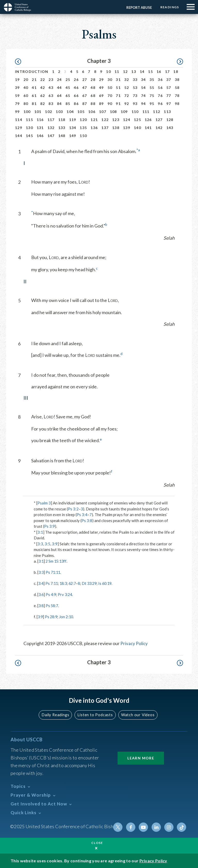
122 (105, 120)
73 (135, 96)
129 (19, 128)
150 (83, 136)
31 (118, 80)
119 (73, 120)
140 (137, 128)
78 (177, 96)
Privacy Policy (134, 643)
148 (62, 136)
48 (93, 88)
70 (110, 96)
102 (48, 112)
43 (51, 88)
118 (62, 120)
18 (176, 71)
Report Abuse (138, 7)
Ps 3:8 (87, 520)
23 (51, 80)
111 (146, 112)
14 (142, 71)
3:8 (41, 605)
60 (26, 96)
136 (94, 128)
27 (85, 80)
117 (51, 120)
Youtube (145, 826)
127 (159, 120)
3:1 (40, 532)
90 (110, 104)
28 (93, 80)
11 (117, 71)
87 (85, 104)
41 (34, 88)
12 (125, 71)
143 (170, 128)
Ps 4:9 (52, 594)
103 (59, 112)
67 (85, 96)
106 (92, 112)
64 (59, 96)
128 (170, 120)
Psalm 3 (44, 503)
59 (17, 96)
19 (17, 80)
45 (68, 88)
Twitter (120, 826)
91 (118, 104)
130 (29, 128)
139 (127, 128)
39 (17, 88)
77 (169, 96)
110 (135, 112)
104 (70, 112)
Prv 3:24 (66, 594)
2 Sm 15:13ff (57, 561)
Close (97, 843)
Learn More (141, 757)
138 (116, 128)
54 (143, 88)
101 (38, 112)
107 (103, 112)
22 (43, 80)
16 (159, 71)
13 (134, 71)
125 (137, 120)
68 (93, 96)
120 (83, 120)
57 (169, 88)
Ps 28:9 (52, 616)
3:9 (55, 544)
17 (167, 71)
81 (34, 104)
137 (105, 128)
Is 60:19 (109, 583)
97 (169, 104)
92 (127, 104)
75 (152, 96)
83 (51, 104)
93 (135, 104)
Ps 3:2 (73, 509)
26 (76, 80)
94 (143, 104)
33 (135, 80)
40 (26, 88)
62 (43, 96)
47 (85, 88)
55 (152, 88)
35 (152, 80)
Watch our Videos (137, 714)
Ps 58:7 (53, 605)
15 (150, 71)
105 (81, 112)
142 (159, 128)
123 (116, 120)
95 (152, 104)
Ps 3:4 (82, 515)
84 (59, 104)
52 (127, 88)
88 (93, 104)
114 (19, 120)
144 (19, 136)
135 (83, 128)
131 (40, 128)
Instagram (169, 826)
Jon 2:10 (68, 616)
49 (101, 88)
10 (108, 71)
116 (40, 120)
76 (160, 96)
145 (29, 136)
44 (59, 88)
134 (73, 128)
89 (101, 104)
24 (59, 80)
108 (113, 112)
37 (169, 80)
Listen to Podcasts (95, 714)
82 (43, 104)
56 (160, 88)
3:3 (40, 544)
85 (68, 104)
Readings (169, 7)
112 (156, 112)
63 (51, 96)
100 (27, 112)
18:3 (65, 583)
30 (110, 80)
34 (143, 80)
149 (73, 136)
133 (62, 128)
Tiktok (182, 826)
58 (177, 88)
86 (76, 104)
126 (148, 120)
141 (148, 128)
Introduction (32, 71)
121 (94, 120)
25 (68, 80)
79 (17, 104)
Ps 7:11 (52, 583)
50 (110, 88)
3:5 (47, 544)
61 (34, 96)
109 (124, 112)
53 (135, 88)
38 (177, 80)
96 (160, 104)
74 (143, 96)
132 (51, 128)
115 (29, 120)
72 (127, 96)
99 (17, 112)
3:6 (41, 594)
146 (40, 136)
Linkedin (157, 826)
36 (160, 80)
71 (118, 96)
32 (127, 80)
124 (127, 120)
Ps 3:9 (49, 526)
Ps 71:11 (54, 572)
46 (76, 88)
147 (51, 136)
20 (26, 80)
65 (68, 96)
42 (43, 88)
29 (101, 80)
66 (76, 96)
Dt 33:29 (93, 583)
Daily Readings (57, 714)
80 (26, 104)
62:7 (75, 583)
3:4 (41, 583)
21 (34, 80)
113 (167, 112)
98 (177, 104)
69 (101, 96)
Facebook (132, 826)
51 (118, 88)
